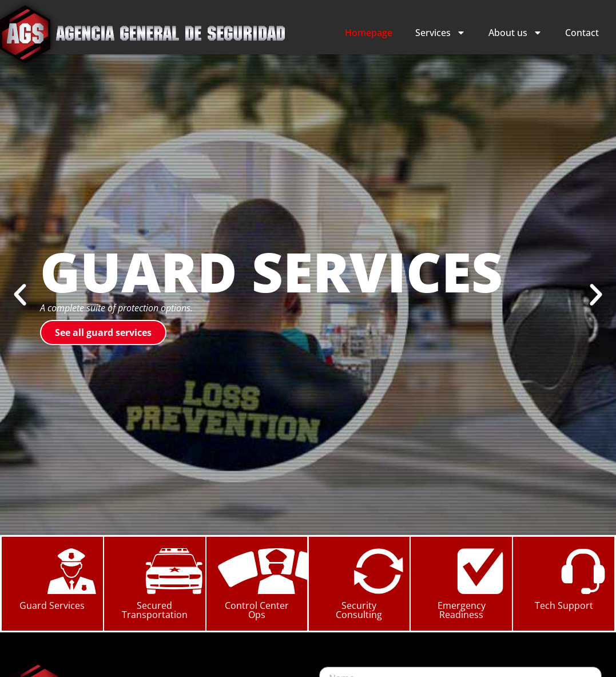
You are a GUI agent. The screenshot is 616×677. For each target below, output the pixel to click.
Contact (582, 33)
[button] (20, 295)
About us (515, 33)
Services (440, 33)
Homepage (369, 33)
